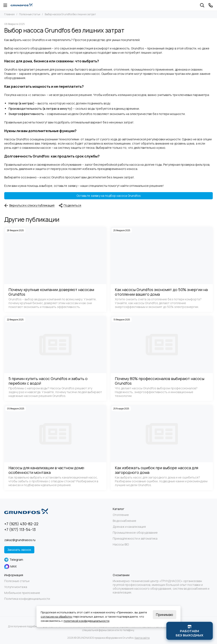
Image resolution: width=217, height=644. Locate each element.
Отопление (121, 515)
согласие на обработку (57, 617)
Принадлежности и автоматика (135, 539)
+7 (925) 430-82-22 (21, 524)
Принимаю (165, 615)
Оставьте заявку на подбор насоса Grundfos (109, 196)
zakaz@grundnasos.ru (20, 540)
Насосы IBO (121, 544)
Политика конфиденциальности (27, 599)
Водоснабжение (124, 521)
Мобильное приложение (22, 593)
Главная (9, 14)
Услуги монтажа (16, 587)
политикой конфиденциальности (86, 621)
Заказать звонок (19, 550)
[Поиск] (202, 5)
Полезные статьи (30, 14)
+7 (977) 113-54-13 (20, 529)
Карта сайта (142, 638)
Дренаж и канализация (129, 527)
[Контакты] (211, 5)
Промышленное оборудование (135, 533)
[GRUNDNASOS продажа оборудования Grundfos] (22, 5)
